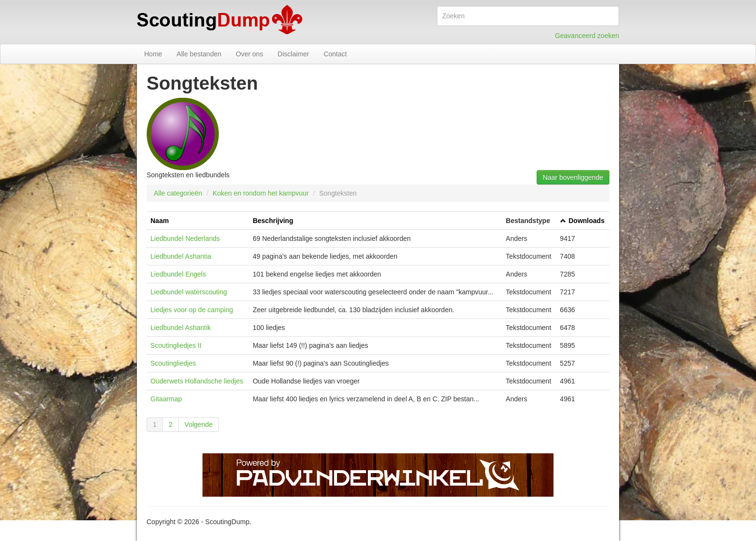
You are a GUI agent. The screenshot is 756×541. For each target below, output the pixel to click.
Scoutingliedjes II (176, 345)
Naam (160, 221)
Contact (335, 54)
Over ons (250, 54)
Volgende (199, 424)
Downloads (587, 221)
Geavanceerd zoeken (587, 36)
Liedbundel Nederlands (185, 238)
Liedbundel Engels (178, 274)
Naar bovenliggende (573, 177)
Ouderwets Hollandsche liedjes (197, 381)
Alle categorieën (178, 193)
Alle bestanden (199, 54)
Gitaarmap (166, 399)
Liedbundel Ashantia (181, 256)
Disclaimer (293, 54)
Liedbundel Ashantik (181, 328)
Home (153, 54)
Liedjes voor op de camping (192, 310)
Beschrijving (273, 221)
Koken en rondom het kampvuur (261, 193)
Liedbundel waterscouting (189, 292)
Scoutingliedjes (173, 363)
